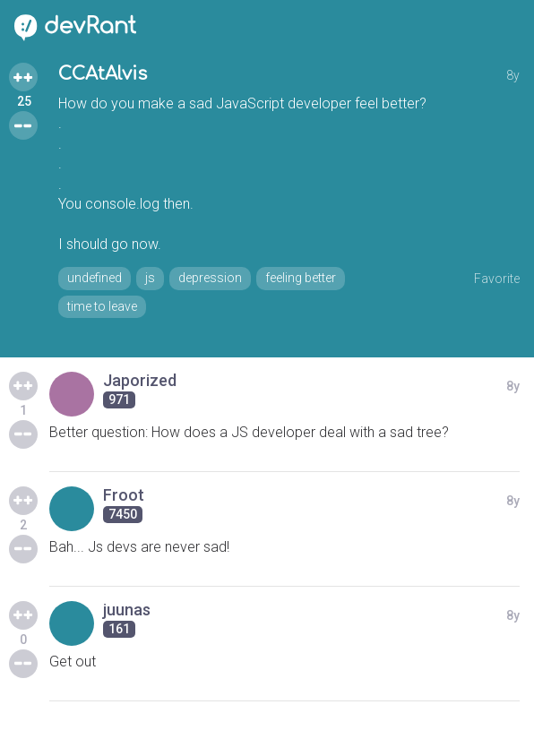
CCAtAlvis (103, 74)
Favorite (497, 279)
